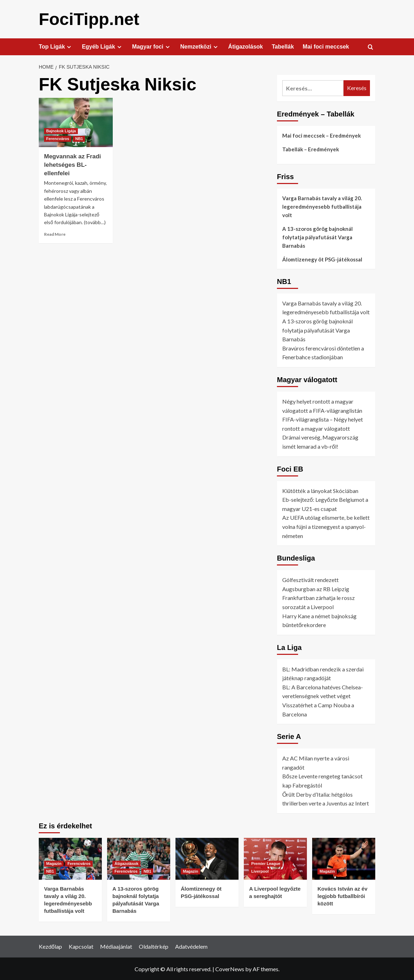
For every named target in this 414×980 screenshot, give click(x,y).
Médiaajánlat (116, 946)
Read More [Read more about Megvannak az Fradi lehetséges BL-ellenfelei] (55, 234)
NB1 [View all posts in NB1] (79, 138)
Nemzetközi (200, 46)
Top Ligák (56, 46)
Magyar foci (152, 46)
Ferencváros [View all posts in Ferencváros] (58, 138)
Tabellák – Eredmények (311, 149)
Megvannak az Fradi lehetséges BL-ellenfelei (73, 165)
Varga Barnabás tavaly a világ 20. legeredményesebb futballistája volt (322, 206)
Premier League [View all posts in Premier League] (266, 863)
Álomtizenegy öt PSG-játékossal (322, 259)
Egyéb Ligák (102, 46)
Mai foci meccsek (326, 46)
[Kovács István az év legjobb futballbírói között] (344, 858)
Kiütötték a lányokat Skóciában (320, 490)
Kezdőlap (50, 946)
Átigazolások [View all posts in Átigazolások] (126, 863)
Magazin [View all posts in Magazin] (54, 863)
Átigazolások (246, 46)
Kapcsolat (81, 946)
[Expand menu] (69, 47)
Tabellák (283, 46)
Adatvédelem (191, 946)
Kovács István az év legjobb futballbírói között (342, 896)
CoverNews (230, 969)
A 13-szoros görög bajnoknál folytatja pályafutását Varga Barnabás (317, 237)
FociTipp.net (89, 19)
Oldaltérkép (154, 946)
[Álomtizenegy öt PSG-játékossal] (207, 858)
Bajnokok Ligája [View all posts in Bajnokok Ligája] (61, 131)
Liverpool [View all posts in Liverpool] (260, 871)
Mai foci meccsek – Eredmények (322, 135)
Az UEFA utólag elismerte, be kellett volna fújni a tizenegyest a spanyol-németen (326, 526)
